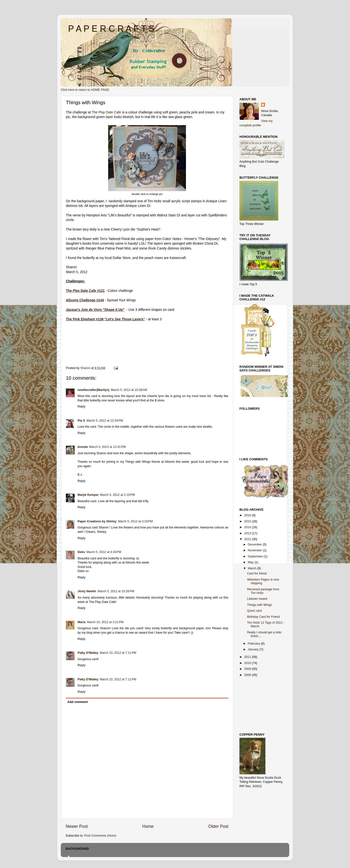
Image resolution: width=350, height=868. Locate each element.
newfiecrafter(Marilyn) (93, 390)
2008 (248, 675)
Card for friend (257, 573)
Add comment (78, 702)
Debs (81, 552)
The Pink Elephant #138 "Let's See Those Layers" (105, 319)
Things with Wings (259, 605)
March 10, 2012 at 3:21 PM (105, 622)
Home (148, 826)
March (253, 568)
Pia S (81, 421)
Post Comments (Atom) (100, 836)
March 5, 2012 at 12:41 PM (107, 447)
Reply (81, 406)
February (254, 644)
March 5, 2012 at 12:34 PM (105, 421)
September (256, 556)
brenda (83, 447)
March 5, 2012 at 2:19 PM (118, 495)
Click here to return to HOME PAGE (85, 90)
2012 (248, 539)
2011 (248, 657)
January (254, 649)
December (255, 545)
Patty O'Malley (88, 653)
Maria (82, 622)
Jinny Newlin (87, 591)
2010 (248, 663)
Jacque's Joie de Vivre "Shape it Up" (95, 310)
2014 (248, 527)
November (255, 550)
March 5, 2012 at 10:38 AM (129, 390)
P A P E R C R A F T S (111, 29)
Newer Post (77, 826)
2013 (248, 533)
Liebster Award (257, 599)
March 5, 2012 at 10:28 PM (116, 591)
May (251, 562)
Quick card (254, 611)
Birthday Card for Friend (263, 617)
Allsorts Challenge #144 (85, 300)
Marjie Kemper (88, 495)
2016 (248, 515)
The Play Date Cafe (106, 112)
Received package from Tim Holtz (263, 591)
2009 (248, 669)
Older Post (218, 826)
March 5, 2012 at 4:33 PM (104, 552)
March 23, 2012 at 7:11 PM (118, 653)
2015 (248, 521)
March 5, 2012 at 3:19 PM (135, 521)
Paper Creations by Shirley (97, 521)
